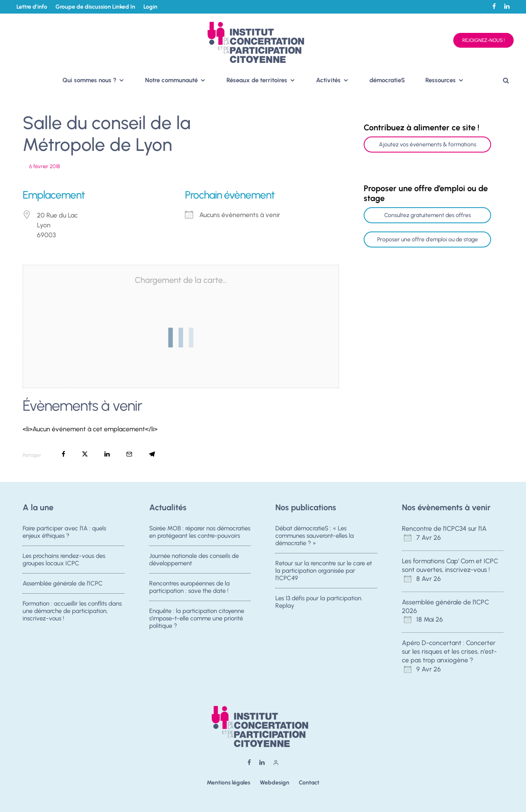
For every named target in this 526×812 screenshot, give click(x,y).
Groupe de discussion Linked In (95, 7)
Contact (309, 783)
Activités (328, 80)
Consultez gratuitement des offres (428, 215)
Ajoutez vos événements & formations (428, 145)
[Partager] (63, 454)
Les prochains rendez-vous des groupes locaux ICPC (64, 560)
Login (150, 7)
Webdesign (275, 783)
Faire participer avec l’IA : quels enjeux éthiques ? (64, 532)
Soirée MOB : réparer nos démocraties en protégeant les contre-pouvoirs (200, 532)
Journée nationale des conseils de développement (194, 560)
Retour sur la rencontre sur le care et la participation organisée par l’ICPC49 (324, 571)
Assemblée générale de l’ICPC (63, 584)
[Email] (129, 454)
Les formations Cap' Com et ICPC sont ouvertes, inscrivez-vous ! (450, 565)
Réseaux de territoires (257, 80)
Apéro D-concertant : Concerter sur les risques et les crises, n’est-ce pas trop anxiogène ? (449, 651)
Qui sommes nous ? (89, 80)
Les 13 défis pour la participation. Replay (319, 602)
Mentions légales (228, 783)
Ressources (441, 80)
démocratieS (387, 80)
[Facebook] (494, 6)
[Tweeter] (85, 454)
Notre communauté (171, 80)
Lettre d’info (32, 7)
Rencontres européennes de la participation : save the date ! (189, 588)
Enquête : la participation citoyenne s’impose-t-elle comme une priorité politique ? (197, 620)
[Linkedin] (507, 6)
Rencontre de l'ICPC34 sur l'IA (444, 529)
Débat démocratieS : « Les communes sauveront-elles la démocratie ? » (315, 536)
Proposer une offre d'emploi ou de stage (428, 239)
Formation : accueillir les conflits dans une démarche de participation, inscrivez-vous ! (72, 613)
